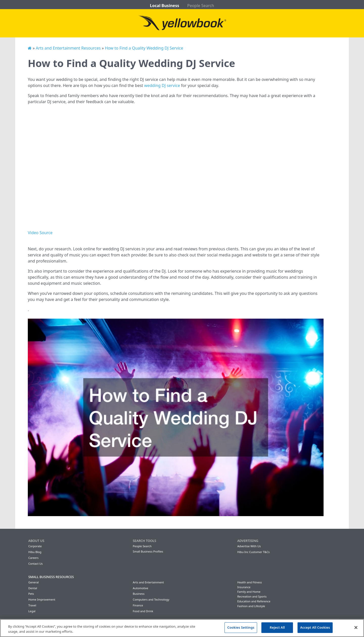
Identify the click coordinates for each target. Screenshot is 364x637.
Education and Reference (254, 601)
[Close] (356, 627)
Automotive (140, 588)
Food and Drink (143, 611)
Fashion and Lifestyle (251, 606)
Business (139, 594)
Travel (32, 605)
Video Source (40, 233)
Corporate (35, 546)
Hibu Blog (35, 552)
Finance (138, 605)
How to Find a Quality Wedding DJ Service (144, 48)
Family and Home (249, 592)
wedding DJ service (162, 85)
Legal (32, 611)
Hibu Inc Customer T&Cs (254, 552)
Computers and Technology (151, 599)
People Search (201, 6)
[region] (182, 628)
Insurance (244, 587)
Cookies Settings (241, 627)
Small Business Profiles (148, 551)
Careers (33, 558)
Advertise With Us (249, 546)
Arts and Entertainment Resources (68, 48)
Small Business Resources (51, 577)
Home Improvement (42, 599)
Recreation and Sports (252, 596)
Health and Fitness (250, 582)
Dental (33, 588)
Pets (31, 594)
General (33, 582)
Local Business (165, 6)
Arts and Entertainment (148, 582)
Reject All (277, 627)
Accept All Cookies (315, 627)
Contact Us (36, 564)
